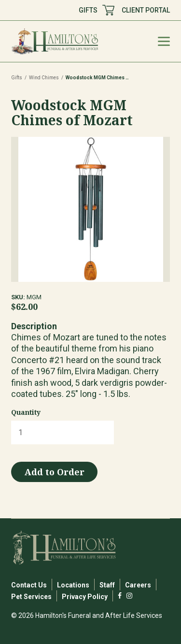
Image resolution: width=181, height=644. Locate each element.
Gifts (17, 78)
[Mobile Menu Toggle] (164, 41)
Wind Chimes (44, 78)
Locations (73, 585)
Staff (107, 585)
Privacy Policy (85, 597)
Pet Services (31, 597)
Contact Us (29, 585)
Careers (138, 585)
